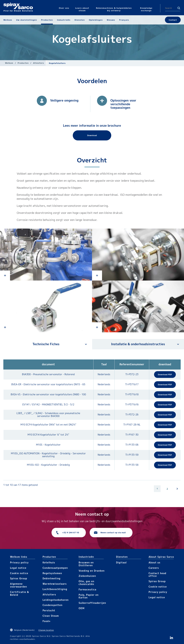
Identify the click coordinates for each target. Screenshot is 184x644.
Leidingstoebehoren (56, 600)
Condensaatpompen (55, 568)
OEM (82, 608)
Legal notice (18, 568)
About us (154, 562)
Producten (23, 63)
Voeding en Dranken (92, 571)
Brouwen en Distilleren (86, 564)
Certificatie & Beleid (19, 593)
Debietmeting (51, 578)
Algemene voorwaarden (18, 585)
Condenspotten (52, 605)
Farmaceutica (87, 589)
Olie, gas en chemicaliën (86, 583)
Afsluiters (38, 63)
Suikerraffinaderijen (92, 603)
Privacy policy (19, 562)
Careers (154, 568)
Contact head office (157, 575)
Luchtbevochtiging (55, 589)
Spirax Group (19, 578)
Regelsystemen (52, 573)
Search (179, 8)
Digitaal (121, 562)
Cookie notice (19, 573)
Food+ (47, 621)
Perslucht (49, 610)
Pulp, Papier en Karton (89, 596)
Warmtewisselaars (55, 584)
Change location (46, 630)
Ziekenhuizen (87, 576)
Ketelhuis (49, 562)
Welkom (9, 63)
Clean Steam (51, 616)
